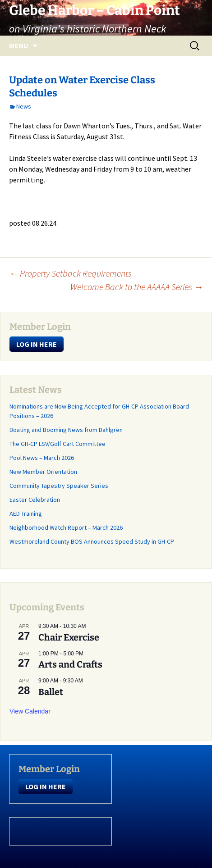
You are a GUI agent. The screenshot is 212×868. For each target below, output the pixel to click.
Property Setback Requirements (70, 273)
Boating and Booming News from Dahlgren (66, 430)
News (24, 106)
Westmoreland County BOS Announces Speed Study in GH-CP (92, 541)
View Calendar (30, 711)
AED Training (26, 514)
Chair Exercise (69, 637)
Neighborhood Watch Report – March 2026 (66, 527)
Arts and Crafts (70, 664)
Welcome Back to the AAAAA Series (137, 287)
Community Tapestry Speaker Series (59, 486)
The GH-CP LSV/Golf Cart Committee (58, 444)
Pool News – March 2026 (42, 458)
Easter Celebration (35, 500)
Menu (19, 45)
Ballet (51, 692)
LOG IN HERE (37, 344)
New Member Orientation (43, 472)
